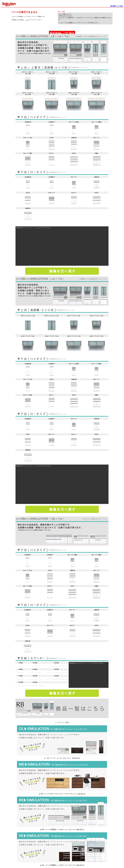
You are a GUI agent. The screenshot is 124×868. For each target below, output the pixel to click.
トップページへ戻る (62, 722)
